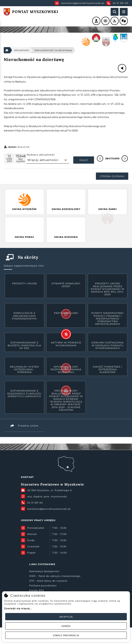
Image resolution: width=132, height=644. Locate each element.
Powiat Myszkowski (5, 439)
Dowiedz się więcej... (18, 608)
